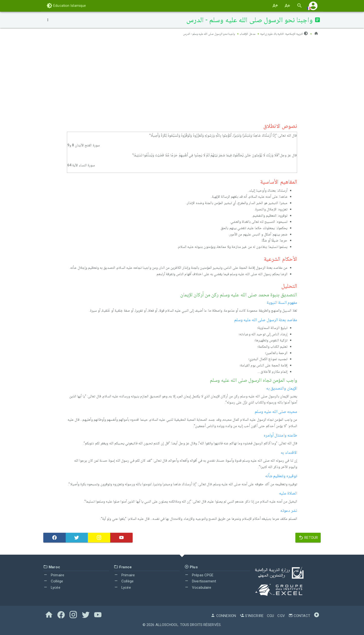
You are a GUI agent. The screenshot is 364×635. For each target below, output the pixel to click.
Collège (53, 581)
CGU (270, 616)
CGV (281, 616)
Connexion (223, 616)
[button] (313, 6)
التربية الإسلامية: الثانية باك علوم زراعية (281, 34)
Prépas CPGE (199, 575)
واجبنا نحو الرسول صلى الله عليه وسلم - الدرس (197, 34)
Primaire (54, 575)
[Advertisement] (182, 78)
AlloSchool (167, 625)
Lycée (52, 588)
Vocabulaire (198, 588)
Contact (299, 616)
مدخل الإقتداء (241, 34)
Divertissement (200, 581)
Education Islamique (66, 6)
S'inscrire (252, 616)
